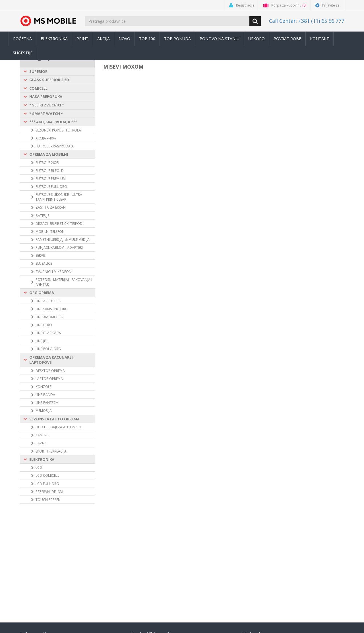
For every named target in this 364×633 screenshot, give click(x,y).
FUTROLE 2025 (47, 163)
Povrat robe (287, 39)
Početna (22, 39)
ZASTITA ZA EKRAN (51, 207)
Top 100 (147, 39)
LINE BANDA (45, 395)
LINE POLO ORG (48, 349)
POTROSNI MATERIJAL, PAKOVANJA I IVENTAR (64, 282)
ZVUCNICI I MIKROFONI (54, 272)
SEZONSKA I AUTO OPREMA (54, 419)
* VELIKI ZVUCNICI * (47, 105)
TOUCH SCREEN (48, 500)
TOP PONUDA (177, 39)
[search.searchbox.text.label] (168, 21)
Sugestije (23, 53)
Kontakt (319, 39)
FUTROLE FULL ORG (51, 187)
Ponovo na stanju (220, 39)
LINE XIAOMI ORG (49, 317)
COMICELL (38, 88)
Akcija (104, 39)
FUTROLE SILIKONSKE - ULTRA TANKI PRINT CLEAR (59, 197)
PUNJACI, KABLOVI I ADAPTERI (59, 247)
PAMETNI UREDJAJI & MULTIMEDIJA (63, 240)
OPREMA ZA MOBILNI (49, 154)
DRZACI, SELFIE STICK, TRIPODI (59, 224)
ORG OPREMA (42, 293)
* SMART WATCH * (46, 114)
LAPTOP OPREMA (49, 379)
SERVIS (41, 255)
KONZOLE (44, 387)
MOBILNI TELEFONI (50, 232)
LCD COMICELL (47, 475)
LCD (39, 467)
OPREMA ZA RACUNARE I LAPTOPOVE (51, 360)
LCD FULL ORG (47, 484)
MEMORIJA (44, 411)
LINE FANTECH (47, 403)
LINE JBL (42, 341)
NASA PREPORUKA (46, 96)
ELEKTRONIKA (42, 459)
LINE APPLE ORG (48, 301)
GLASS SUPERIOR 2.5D (49, 80)
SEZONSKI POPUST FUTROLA (58, 130)
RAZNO (42, 443)
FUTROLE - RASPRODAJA (55, 146)
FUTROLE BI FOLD (50, 171)
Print (82, 39)
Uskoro (257, 39)
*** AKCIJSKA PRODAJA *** (53, 122)
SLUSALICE (44, 263)
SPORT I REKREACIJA (51, 451)
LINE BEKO (44, 325)
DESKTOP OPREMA (50, 371)
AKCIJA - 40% (46, 138)
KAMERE (42, 435)
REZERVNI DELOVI (49, 492)
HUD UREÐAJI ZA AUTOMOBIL (59, 427)
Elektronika (54, 39)
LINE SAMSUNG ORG (52, 309)
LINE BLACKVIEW (48, 333)
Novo (124, 39)
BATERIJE (42, 216)
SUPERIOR (38, 71)
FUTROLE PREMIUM (51, 179)
